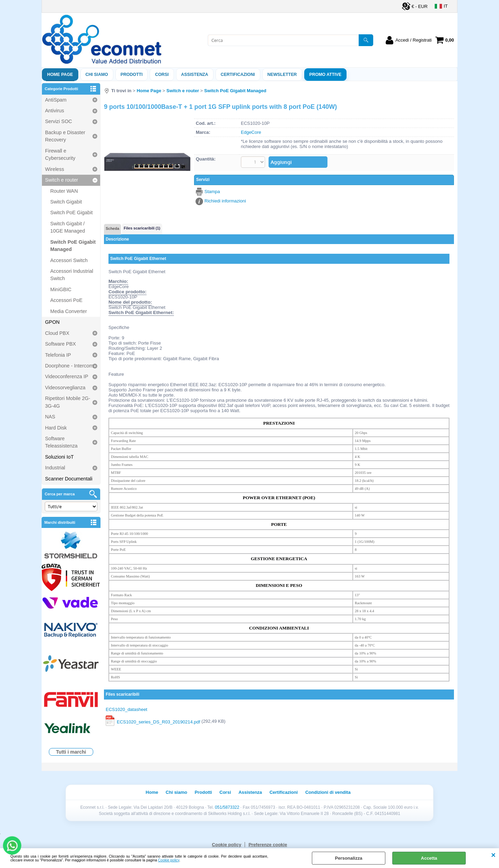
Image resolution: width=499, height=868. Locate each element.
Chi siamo (97, 75)
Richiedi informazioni (225, 201)
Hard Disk (56, 428)
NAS (50, 417)
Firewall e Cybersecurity (60, 154)
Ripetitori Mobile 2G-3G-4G (68, 402)
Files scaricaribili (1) (142, 228)
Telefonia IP (58, 355)
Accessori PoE (66, 300)
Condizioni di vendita (328, 792)
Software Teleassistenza (61, 442)
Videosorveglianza (65, 388)
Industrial (55, 468)
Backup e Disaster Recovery (65, 136)
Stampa (212, 192)
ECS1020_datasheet (126, 709)
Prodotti (132, 75)
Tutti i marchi (71, 752)
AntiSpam (56, 100)
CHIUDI (493, 855)
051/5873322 (227, 807)
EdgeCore (251, 132)
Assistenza (250, 792)
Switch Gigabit (66, 202)
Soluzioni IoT (59, 457)
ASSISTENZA (195, 75)
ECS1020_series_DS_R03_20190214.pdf (159, 722)
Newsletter (282, 75)
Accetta (429, 858)
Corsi (162, 75)
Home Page (60, 75)
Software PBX (60, 344)
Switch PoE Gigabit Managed (73, 246)
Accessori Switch (69, 260)
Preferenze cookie (268, 845)
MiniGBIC (61, 289)
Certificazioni (238, 75)
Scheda (112, 228)
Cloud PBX (57, 333)
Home (152, 792)
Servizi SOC (59, 121)
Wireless (55, 169)
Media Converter (69, 311)
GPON (52, 322)
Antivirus (55, 111)
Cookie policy (169, 860)
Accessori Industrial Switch (72, 275)
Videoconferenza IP (67, 376)
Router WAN (64, 191)
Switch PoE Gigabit (71, 212)
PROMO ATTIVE (326, 75)
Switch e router (62, 180)
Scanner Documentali (69, 479)
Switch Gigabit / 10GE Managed (68, 227)
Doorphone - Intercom (69, 366)
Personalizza (349, 858)
